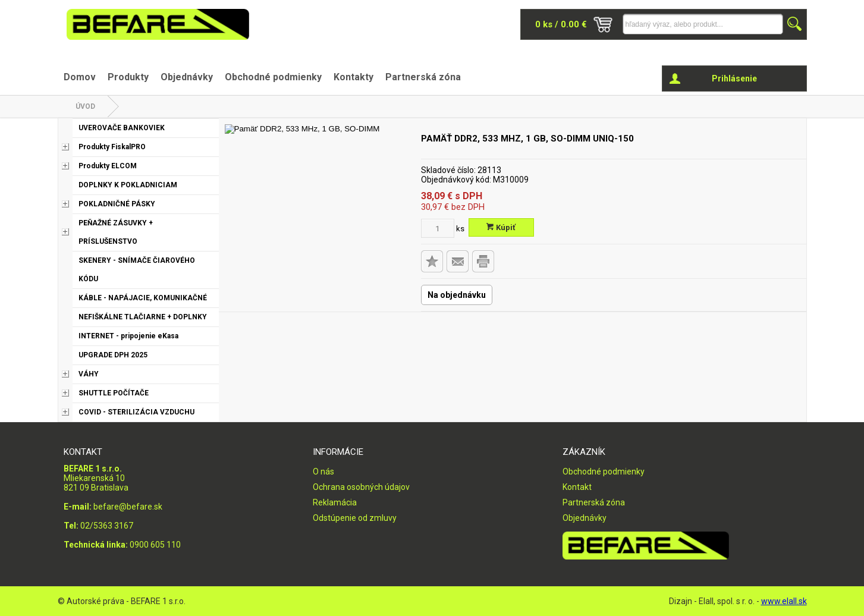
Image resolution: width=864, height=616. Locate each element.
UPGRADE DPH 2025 (113, 355)
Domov (80, 77)
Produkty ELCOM (108, 166)
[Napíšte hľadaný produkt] (703, 24)
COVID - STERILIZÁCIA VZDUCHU (136, 412)
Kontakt (577, 487)
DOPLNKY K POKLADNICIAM (128, 185)
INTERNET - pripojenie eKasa (128, 336)
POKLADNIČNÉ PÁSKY (117, 204)
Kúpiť (501, 227)
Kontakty (354, 77)
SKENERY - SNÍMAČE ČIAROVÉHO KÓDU (137, 270)
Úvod (85, 106)
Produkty (128, 77)
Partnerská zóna (423, 77)
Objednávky (187, 77)
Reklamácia (335, 502)
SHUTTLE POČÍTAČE (114, 393)
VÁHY (89, 374)
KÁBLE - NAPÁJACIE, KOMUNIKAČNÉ (143, 298)
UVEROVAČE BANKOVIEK (122, 128)
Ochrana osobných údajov (361, 487)
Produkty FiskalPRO (112, 147)
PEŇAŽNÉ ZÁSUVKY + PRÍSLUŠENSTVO (116, 232)
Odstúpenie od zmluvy (355, 518)
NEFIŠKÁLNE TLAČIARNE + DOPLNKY (143, 317)
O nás (323, 472)
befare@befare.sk (128, 507)
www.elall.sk (784, 601)
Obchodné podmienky (273, 77)
